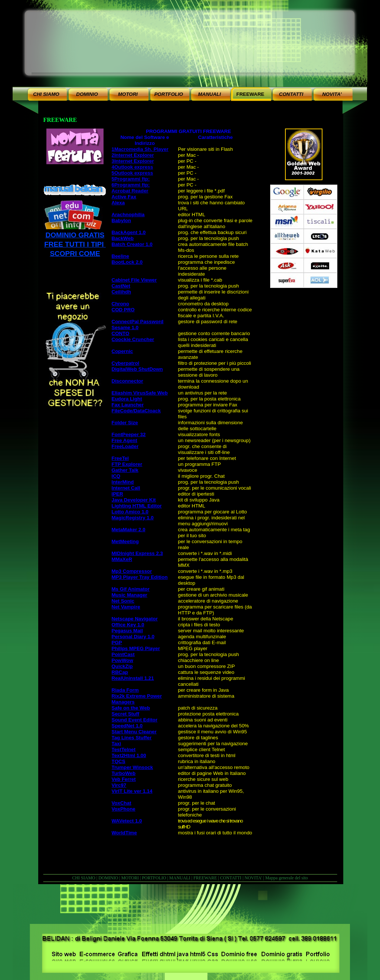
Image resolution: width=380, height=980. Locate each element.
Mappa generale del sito (287, 878)
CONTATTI (231, 878)
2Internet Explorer (133, 155)
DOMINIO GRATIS (75, 235)
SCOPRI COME (75, 254)
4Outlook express (132, 167)
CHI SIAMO (83, 878)
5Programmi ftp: (131, 179)
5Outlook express (132, 173)
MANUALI (180, 878)
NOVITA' (253, 878)
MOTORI (130, 878)
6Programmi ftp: (131, 185)
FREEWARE (205, 878)
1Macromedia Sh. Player (140, 149)
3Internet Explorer (133, 161)
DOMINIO (108, 878)
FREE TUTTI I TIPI (75, 244)
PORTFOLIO (154, 878)
